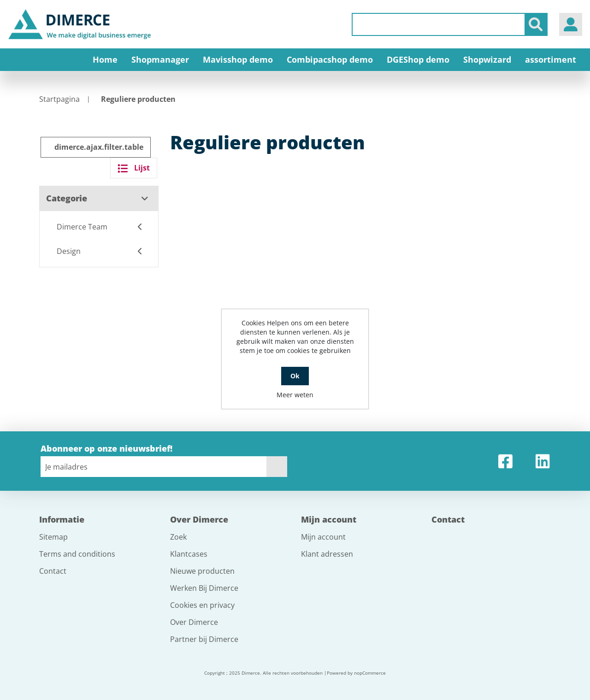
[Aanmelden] (153, 467)
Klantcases (189, 554)
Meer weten (295, 395)
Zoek (178, 537)
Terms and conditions (77, 554)
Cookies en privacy (202, 605)
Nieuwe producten (202, 571)
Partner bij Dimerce (204, 639)
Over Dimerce (194, 622)
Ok (295, 376)
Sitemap (53, 537)
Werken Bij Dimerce (204, 588)
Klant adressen (327, 554)
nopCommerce (370, 673)
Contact (53, 571)
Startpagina (59, 99)
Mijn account (323, 537)
